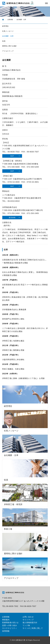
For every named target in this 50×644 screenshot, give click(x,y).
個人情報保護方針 (30, 623)
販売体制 (12, 218)
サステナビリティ (10, 628)
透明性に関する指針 (9, 46)
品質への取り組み (10, 625)
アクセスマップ (8, 51)
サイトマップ (28, 620)
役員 (4, 41)
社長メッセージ (8, 31)
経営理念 (5, 26)
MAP (12, 156)
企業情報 (10, 20)
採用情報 (6, 631)
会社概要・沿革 (8, 36)
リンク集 (26, 625)
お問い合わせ (28, 617)
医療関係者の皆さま (10, 623)
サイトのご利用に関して (33, 628)
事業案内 (6, 620)
